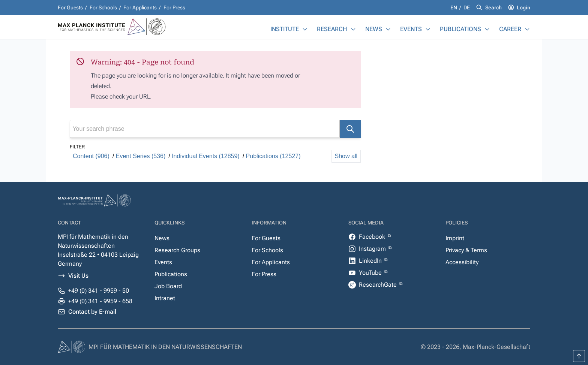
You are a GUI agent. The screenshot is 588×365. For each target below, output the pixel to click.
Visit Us (78, 276)
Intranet (165, 298)
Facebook (373, 237)
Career (510, 29)
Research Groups (177, 250)
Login (523, 7)
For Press (174, 7)
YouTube (371, 273)
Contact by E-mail (92, 312)
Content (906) (91, 156)
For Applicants (140, 7)
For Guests (70, 7)
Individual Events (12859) (206, 156)
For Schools (103, 7)
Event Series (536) (141, 156)
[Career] (527, 29)
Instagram (373, 249)
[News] (388, 29)
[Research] (353, 29)
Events (411, 29)
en (454, 7)
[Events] (428, 29)
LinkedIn (371, 261)
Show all (346, 156)
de (467, 7)
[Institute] (305, 29)
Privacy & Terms (466, 250)
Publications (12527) (273, 156)
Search (493, 7)
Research (332, 29)
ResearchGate (379, 285)
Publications (460, 29)
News (374, 29)
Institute (285, 29)
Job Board (168, 286)
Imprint (455, 238)
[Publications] (487, 29)
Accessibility (462, 262)
